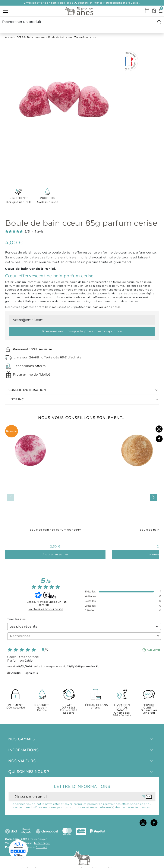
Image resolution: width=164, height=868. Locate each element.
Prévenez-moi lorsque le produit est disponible (82, 331)
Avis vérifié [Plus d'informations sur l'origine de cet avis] (154, 650)
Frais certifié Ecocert (69, 709)
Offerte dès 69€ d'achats (122, 710)
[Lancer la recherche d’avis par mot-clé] (158, 636)
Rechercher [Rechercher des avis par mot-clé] (82, 636)
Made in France (48, 200)
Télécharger (39, 839)
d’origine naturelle (18, 200)
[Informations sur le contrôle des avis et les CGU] (65, 602)
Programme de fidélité (32, 374)
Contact (41, 847)
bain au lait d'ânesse (107, 307)
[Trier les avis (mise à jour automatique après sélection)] (84, 626)
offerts (95, 706)
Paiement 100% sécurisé (32, 349)
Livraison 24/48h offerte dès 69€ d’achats (48, 357)
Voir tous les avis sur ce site (46, 609)
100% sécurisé (15, 706)
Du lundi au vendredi (149, 709)
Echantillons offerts (30, 366)
